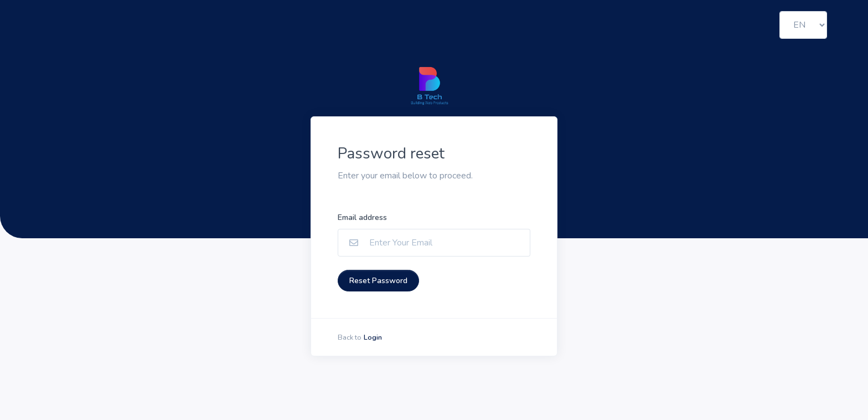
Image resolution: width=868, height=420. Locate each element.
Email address (362, 217)
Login (373, 337)
